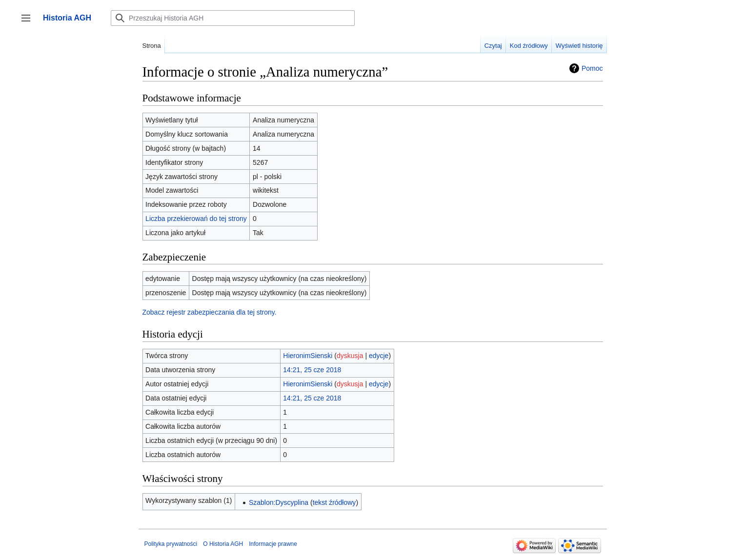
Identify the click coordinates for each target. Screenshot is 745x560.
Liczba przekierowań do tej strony (196, 219)
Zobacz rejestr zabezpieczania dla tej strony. (210, 312)
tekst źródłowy (334, 502)
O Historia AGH (223, 544)
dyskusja (350, 356)
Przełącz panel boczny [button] (29, 23)
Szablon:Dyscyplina (279, 502)
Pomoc (592, 68)
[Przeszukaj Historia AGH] (233, 18)
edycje (379, 356)
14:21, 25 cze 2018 (312, 370)
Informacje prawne (273, 544)
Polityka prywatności (171, 544)
